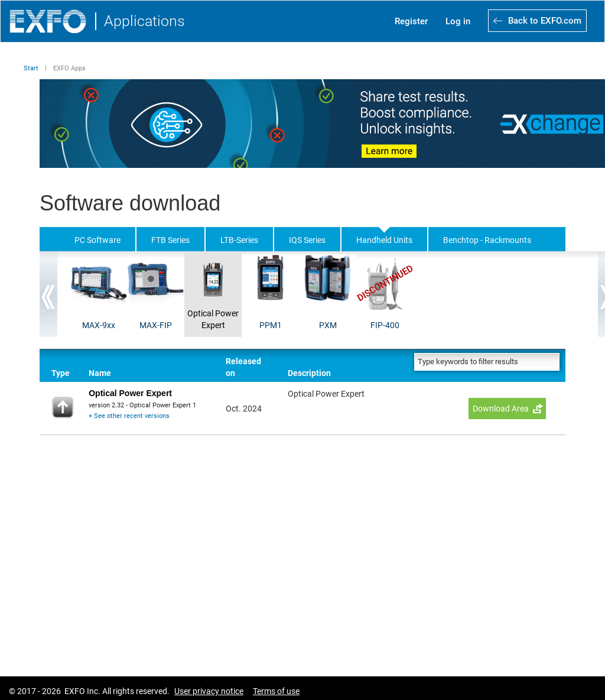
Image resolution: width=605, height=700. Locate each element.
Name (100, 373)
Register (411, 21)
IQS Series (307, 240)
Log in (458, 21)
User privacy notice (209, 691)
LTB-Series (239, 240)
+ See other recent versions (129, 416)
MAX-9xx (99, 325)
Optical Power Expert (213, 319)
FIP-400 (385, 325)
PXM (328, 325)
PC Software (97, 240)
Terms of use (276, 691)
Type (61, 373)
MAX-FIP (156, 325)
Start (31, 68)
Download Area (501, 409)
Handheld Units (384, 240)
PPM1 (271, 325)
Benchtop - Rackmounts (487, 240)
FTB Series (170, 240)
